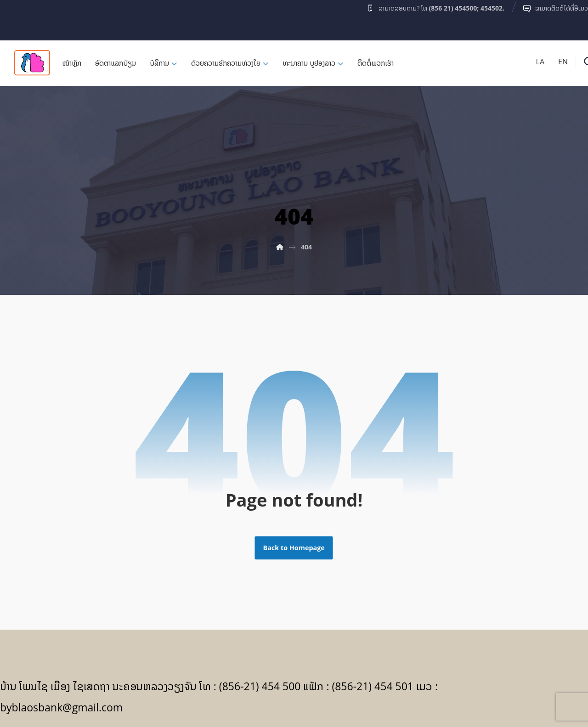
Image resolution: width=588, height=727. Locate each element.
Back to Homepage (294, 548)
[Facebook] (18, 18)
